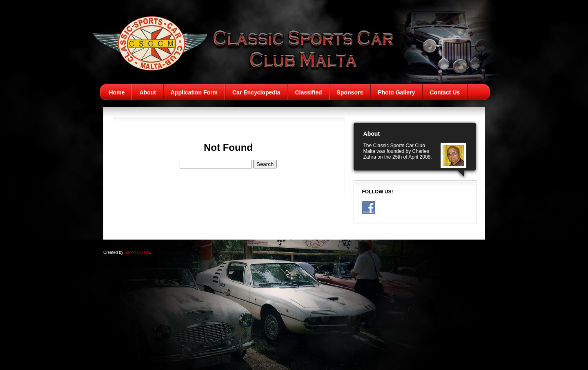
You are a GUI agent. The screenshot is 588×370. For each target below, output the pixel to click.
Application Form (194, 92)
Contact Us (445, 92)
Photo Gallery (396, 92)
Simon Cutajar (137, 252)
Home (117, 92)
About (147, 92)
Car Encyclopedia (256, 92)
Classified (308, 92)
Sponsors (350, 92)
